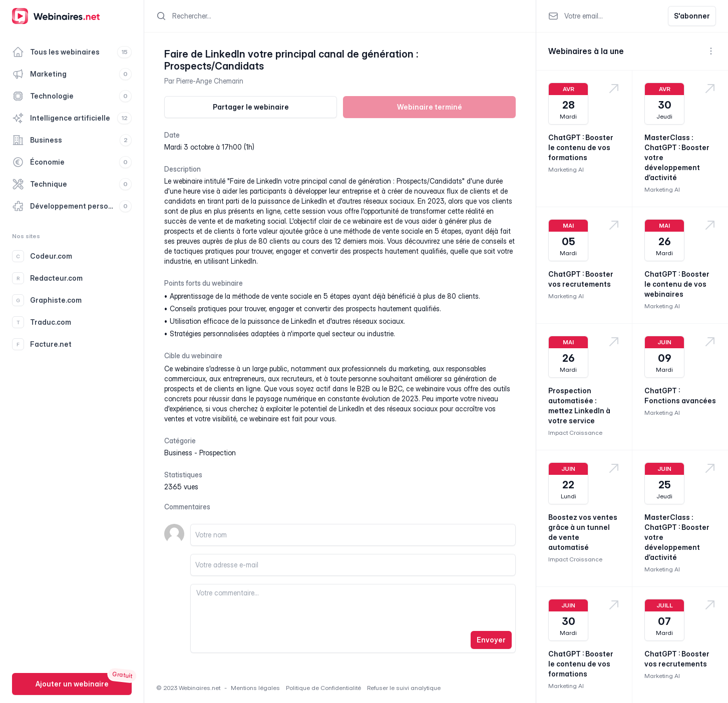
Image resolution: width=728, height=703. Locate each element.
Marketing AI (566, 169)
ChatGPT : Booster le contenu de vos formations (581, 147)
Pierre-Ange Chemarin (210, 81)
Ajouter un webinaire (72, 684)
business (178, 453)
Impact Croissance (575, 433)
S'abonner (692, 16)
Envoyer (491, 640)
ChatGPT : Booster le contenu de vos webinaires (677, 284)
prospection (218, 453)
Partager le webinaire (251, 107)
